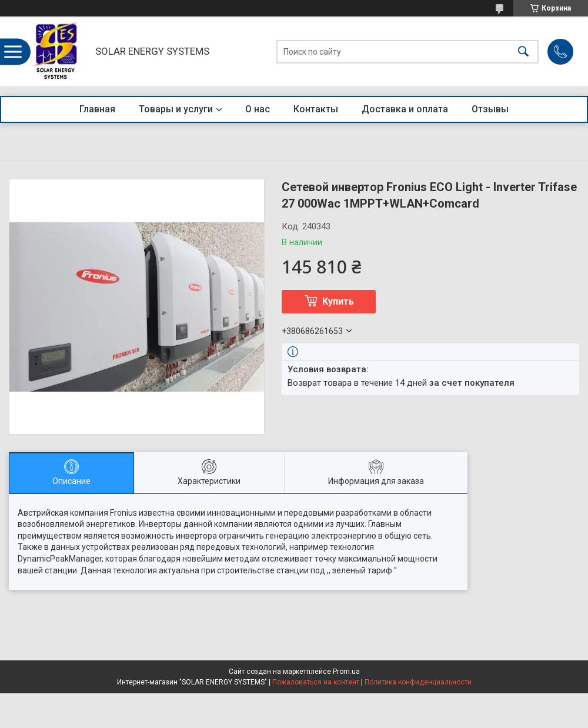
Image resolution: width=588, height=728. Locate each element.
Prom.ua (346, 672)
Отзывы (490, 109)
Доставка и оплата (405, 109)
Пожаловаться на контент (316, 682)
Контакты (316, 109)
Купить (338, 301)
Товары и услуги (176, 109)
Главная (97, 109)
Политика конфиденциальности (418, 682)
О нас (258, 109)
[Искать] (523, 51)
